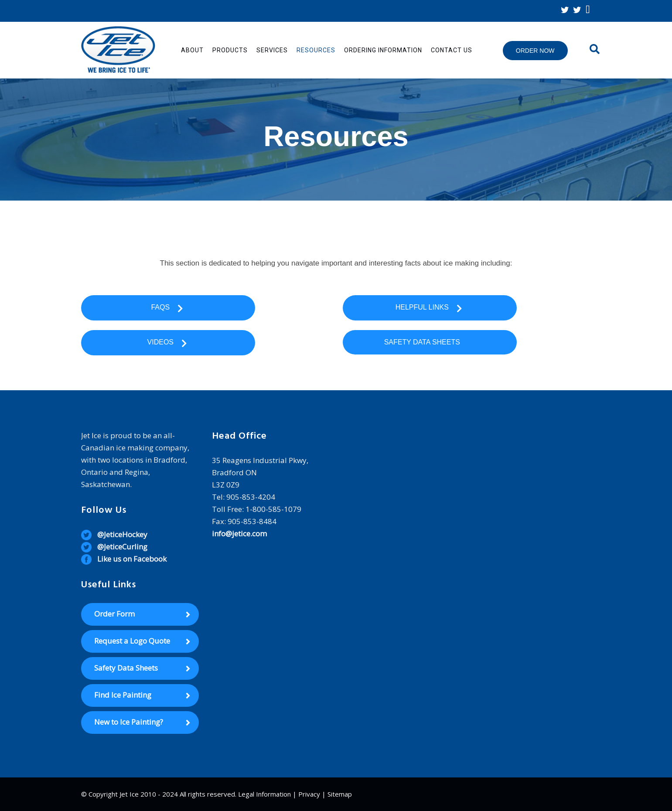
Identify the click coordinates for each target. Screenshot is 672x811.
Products (230, 50)
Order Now (535, 51)
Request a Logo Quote (132, 641)
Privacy (309, 794)
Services (272, 50)
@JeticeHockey (122, 534)
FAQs (168, 308)
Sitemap (340, 794)
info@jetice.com (239, 533)
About (192, 50)
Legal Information (264, 794)
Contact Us (452, 50)
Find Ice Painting (123, 695)
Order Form (114, 614)
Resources (316, 50)
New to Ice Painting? (129, 722)
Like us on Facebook (132, 559)
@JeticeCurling (122, 547)
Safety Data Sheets (430, 342)
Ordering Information (383, 50)
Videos (168, 343)
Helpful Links (430, 308)
